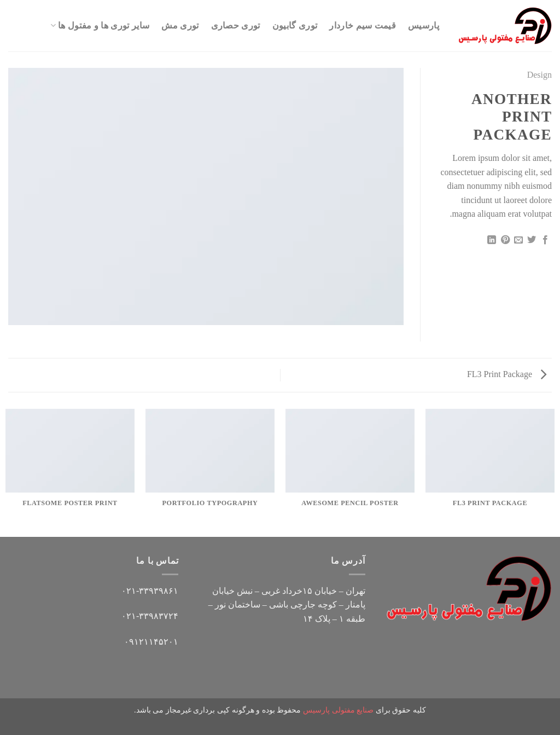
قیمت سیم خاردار (363, 25)
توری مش (180, 25)
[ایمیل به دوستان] (518, 240)
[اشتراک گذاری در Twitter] (532, 240)
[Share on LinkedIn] (492, 240)
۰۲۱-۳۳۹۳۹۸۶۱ (150, 591)
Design (539, 75)
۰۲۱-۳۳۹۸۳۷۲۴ (150, 616)
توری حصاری (236, 25)
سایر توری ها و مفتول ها (100, 25)
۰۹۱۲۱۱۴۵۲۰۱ (151, 642)
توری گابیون (295, 25)
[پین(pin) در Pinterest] (505, 240)
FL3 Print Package (507, 374)
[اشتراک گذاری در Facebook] (545, 240)
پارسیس (424, 25)
